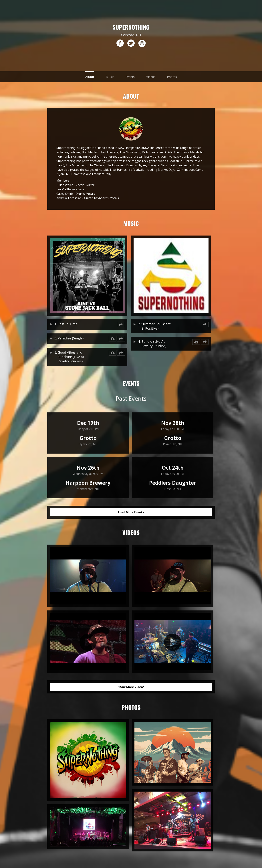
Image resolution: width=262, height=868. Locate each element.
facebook (120, 43)
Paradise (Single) (71, 338)
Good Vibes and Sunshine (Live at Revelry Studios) (71, 357)
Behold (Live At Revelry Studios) (154, 344)
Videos (151, 77)
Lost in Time (68, 324)
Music (110, 77)
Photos (172, 77)
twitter (131, 43)
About (90, 77)
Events (130, 77)
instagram (142, 43)
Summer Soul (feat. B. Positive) (156, 326)
